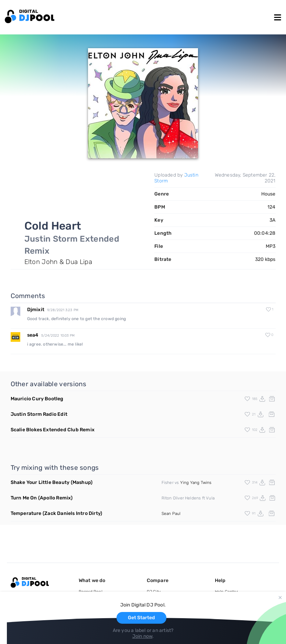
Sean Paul (171, 514)
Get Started (141, 618)
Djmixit (36, 310)
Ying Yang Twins (196, 483)
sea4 (33, 335)
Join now (142, 636)
